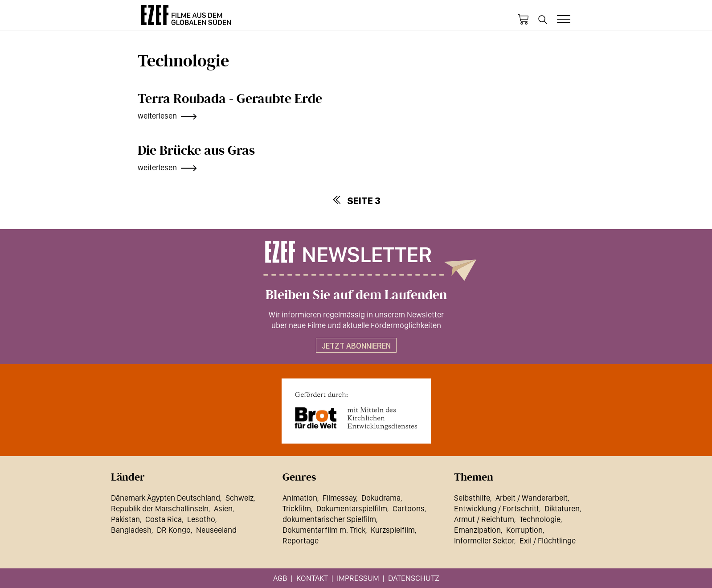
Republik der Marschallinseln (160, 508)
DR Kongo (174, 530)
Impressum (358, 578)
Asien (223, 508)
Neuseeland (216, 530)
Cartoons (409, 508)
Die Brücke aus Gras (196, 151)
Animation (300, 498)
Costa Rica (164, 519)
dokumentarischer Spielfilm (329, 519)
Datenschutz (414, 578)
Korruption (524, 530)
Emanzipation (477, 530)
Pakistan (125, 519)
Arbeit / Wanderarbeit (532, 498)
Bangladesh (131, 530)
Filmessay (339, 498)
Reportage (301, 541)
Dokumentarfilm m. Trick (324, 530)
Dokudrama (381, 498)
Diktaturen (562, 508)
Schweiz (239, 498)
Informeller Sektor (484, 541)
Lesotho (201, 519)
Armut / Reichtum (484, 519)
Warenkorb (523, 20)
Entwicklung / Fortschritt (497, 508)
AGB (280, 578)
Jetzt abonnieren (356, 346)
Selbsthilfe (472, 498)
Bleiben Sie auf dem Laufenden (356, 295)
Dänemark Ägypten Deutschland (166, 498)
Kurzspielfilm (393, 530)
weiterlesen (157, 116)
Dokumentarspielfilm (352, 508)
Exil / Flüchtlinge (548, 541)
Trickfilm (297, 508)
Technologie (540, 519)
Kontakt (312, 578)
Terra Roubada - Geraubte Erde (230, 99)
